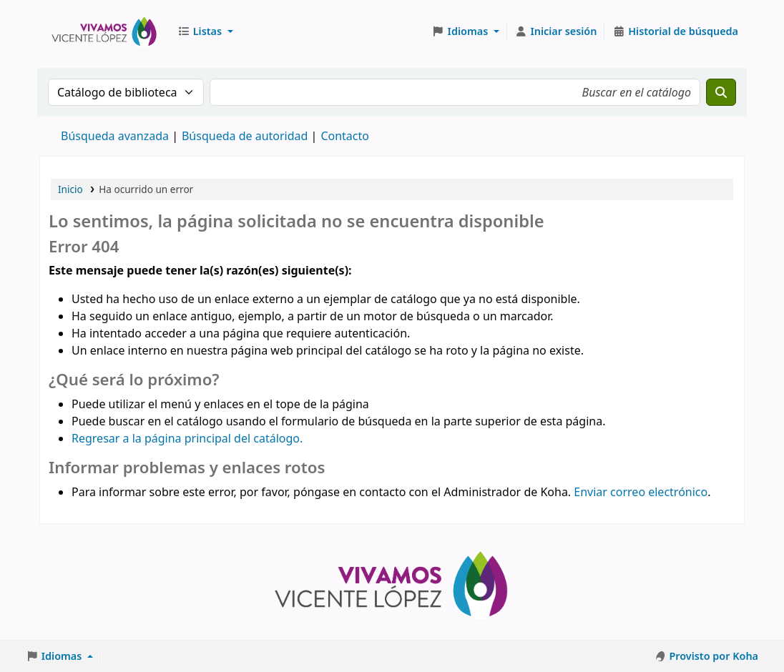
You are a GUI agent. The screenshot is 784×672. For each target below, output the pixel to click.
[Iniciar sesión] (556, 31)
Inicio (70, 189)
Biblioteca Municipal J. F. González (104, 31)
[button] (205, 31)
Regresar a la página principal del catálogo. (187, 438)
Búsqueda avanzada (115, 136)
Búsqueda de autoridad (245, 136)
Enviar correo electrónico (641, 492)
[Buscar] (721, 92)
